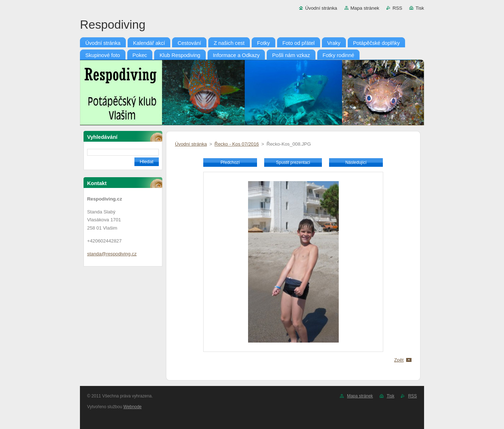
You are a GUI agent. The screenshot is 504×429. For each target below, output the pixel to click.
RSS (397, 8)
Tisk (420, 8)
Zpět (399, 360)
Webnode (132, 407)
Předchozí (230, 162)
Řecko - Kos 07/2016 (237, 144)
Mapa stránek (365, 8)
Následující (356, 162)
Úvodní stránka (321, 8)
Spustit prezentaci (293, 162)
